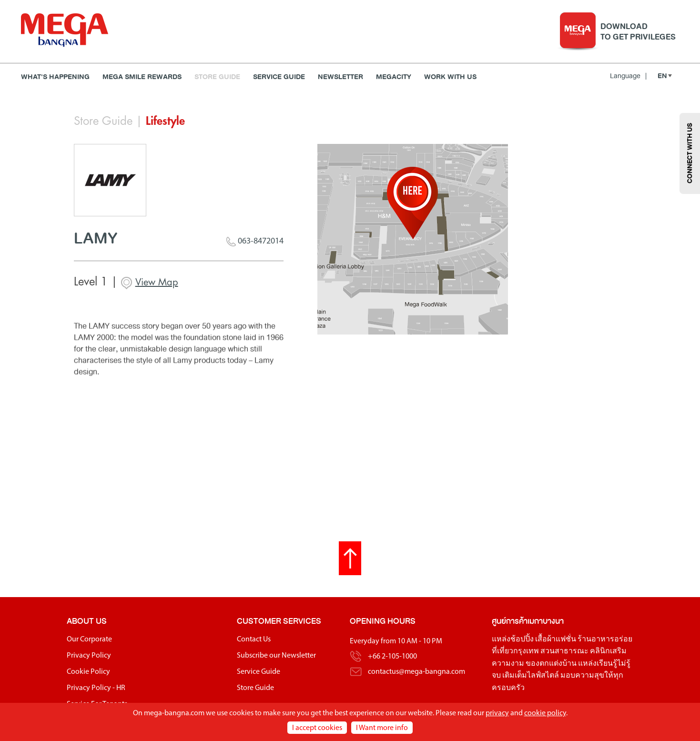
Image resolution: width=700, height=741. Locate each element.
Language (628, 76)
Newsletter (340, 77)
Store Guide (217, 77)
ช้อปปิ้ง (522, 641)
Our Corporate (89, 641)
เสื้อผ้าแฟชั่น (556, 641)
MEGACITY (394, 77)
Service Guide (279, 77)
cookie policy (545, 713)
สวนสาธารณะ (564, 653)
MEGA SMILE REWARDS (142, 77)
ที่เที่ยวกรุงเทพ (515, 653)
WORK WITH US (450, 77)
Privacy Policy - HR (96, 690)
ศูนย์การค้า (510, 623)
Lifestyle (165, 121)
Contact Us (254, 641)
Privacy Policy (89, 658)
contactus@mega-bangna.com (416, 674)
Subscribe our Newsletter (276, 658)
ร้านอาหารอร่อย (605, 641)
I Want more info (382, 728)
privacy (497, 713)
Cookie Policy (88, 674)
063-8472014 (255, 243)
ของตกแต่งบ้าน (551, 666)
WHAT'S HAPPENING (55, 77)
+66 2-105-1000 (392, 659)
